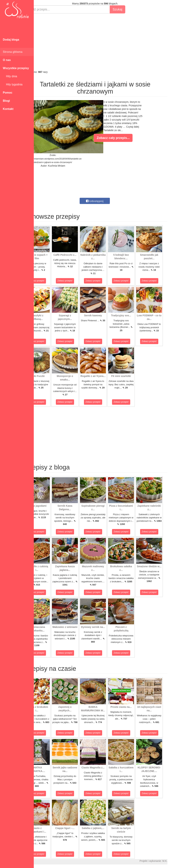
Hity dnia (10, 76)
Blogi (6, 101)
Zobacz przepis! (50, 281)
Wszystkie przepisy (16, 68)
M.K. (178, 861)
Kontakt (8, 109)
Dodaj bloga (11, 40)
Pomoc (8, 93)
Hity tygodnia (13, 84)
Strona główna (13, 52)
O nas (7, 60)
